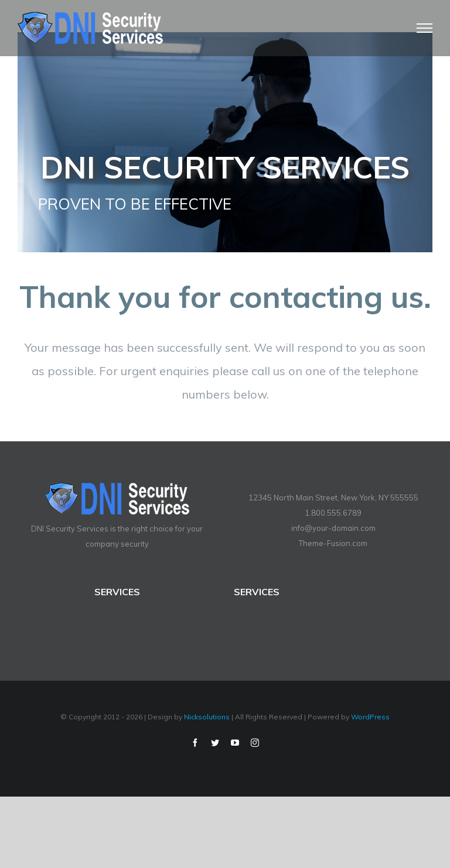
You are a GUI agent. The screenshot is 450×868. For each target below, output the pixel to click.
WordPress (370, 717)
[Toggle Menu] (425, 28)
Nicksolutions (207, 717)
